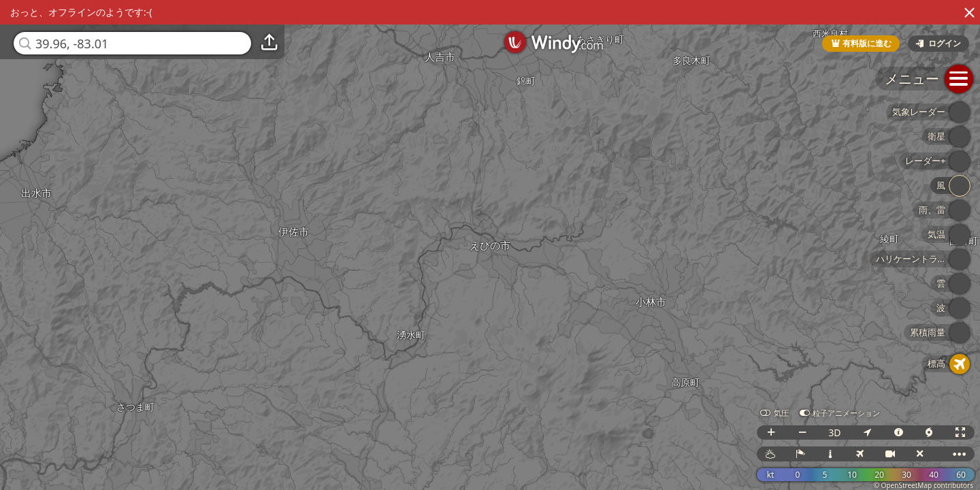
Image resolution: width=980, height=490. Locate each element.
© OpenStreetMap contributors (924, 485)
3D (834, 432)
